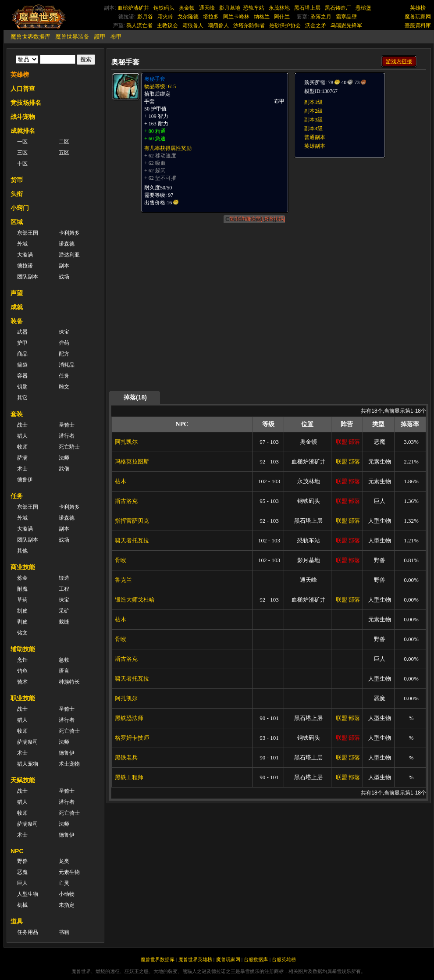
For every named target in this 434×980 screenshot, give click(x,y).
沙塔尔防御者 (249, 25)
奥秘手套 (155, 79)
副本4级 (313, 128)
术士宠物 (69, 764)
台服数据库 (256, 959)
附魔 (22, 589)
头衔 (17, 194)
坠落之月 (321, 17)
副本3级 (313, 120)
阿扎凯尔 (126, 442)
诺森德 (67, 244)
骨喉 (121, 560)
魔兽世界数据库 (30, 37)
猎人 (22, 436)
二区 (64, 142)
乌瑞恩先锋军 (346, 25)
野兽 (22, 861)
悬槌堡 (363, 8)
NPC (17, 851)
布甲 (116, 37)
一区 (22, 142)
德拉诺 (25, 266)
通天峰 (207, 8)
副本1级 (313, 102)
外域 (22, 244)
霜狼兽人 (193, 25)
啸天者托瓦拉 (132, 540)
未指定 (67, 905)
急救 (64, 660)
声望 (17, 293)
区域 (17, 222)
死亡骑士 (69, 731)
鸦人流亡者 (139, 25)
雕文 (64, 387)
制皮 (22, 611)
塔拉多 (211, 17)
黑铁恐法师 (129, 718)
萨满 (22, 458)
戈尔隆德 (188, 17)
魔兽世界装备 (72, 37)
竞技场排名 (26, 103)
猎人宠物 (28, 764)
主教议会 (167, 25)
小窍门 (20, 208)
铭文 (22, 633)
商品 (22, 354)
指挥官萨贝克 (132, 521)
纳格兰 (262, 17)
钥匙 (22, 387)
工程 (64, 589)
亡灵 (64, 883)
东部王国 (28, 233)
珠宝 (64, 332)
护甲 (22, 343)
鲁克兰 (123, 580)
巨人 (22, 883)
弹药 (64, 343)
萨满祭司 (28, 742)
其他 (22, 551)
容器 (22, 376)
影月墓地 (230, 8)
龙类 (64, 861)
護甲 (100, 37)
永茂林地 (279, 8)
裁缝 (64, 622)
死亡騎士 (69, 447)
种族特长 (69, 682)
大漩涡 (25, 255)
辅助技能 (23, 649)
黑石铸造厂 (338, 8)
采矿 (64, 611)
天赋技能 (23, 780)
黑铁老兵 (126, 757)
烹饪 (22, 660)
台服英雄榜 (284, 959)
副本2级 (313, 111)
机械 (22, 905)
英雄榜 (418, 8)
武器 (22, 332)
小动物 (67, 894)
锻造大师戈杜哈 (135, 600)
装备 (17, 321)
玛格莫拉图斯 (132, 461)
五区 (64, 153)
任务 (64, 376)
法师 (64, 458)
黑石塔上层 (307, 8)
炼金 (22, 578)
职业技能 (23, 698)
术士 (22, 469)
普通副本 (315, 137)
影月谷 (145, 17)
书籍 (64, 932)
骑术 (22, 682)
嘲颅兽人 (218, 25)
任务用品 (28, 932)
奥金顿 (187, 8)
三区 (22, 153)
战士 (22, 425)
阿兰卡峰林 (236, 17)
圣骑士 (67, 425)
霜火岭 (165, 17)
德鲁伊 (25, 480)
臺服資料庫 (418, 25)
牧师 (22, 447)
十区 (22, 164)
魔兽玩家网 (418, 17)
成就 (17, 307)
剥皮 (22, 622)
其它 (22, 398)
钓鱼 (22, 671)
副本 (64, 266)
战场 (64, 277)
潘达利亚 (69, 255)
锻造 (64, 578)
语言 (64, 671)
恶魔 (22, 872)
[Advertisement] (269, 330)
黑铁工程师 (129, 777)
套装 (17, 414)
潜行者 (67, 436)
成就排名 (23, 131)
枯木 (121, 481)
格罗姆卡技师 (132, 738)
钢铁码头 (164, 8)
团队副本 (28, 277)
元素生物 (69, 872)
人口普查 (23, 89)
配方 (64, 354)
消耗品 (67, 365)
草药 (22, 600)
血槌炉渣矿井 (133, 8)
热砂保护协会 (285, 25)
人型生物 (28, 894)
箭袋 (22, 365)
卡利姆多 (69, 233)
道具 (17, 921)
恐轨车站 (254, 8)
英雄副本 (315, 146)
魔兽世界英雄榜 (195, 959)
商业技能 (23, 567)
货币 (17, 180)
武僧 (64, 469)
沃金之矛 (316, 25)
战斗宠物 (23, 117)
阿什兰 (282, 17)
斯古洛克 (126, 501)
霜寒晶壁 (346, 17)
